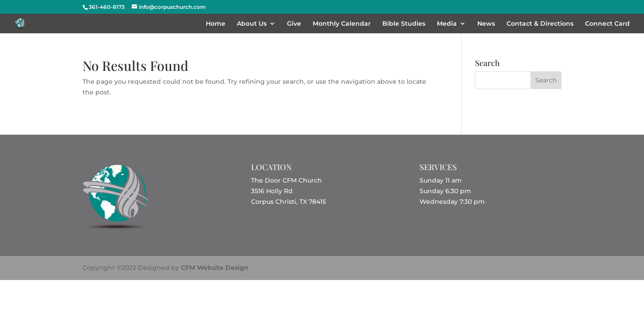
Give (294, 24)
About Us (252, 24)
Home (216, 24)
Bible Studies (404, 24)
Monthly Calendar (342, 24)
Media (447, 24)
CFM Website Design (215, 268)
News (486, 24)
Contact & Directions (540, 24)
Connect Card (607, 24)
